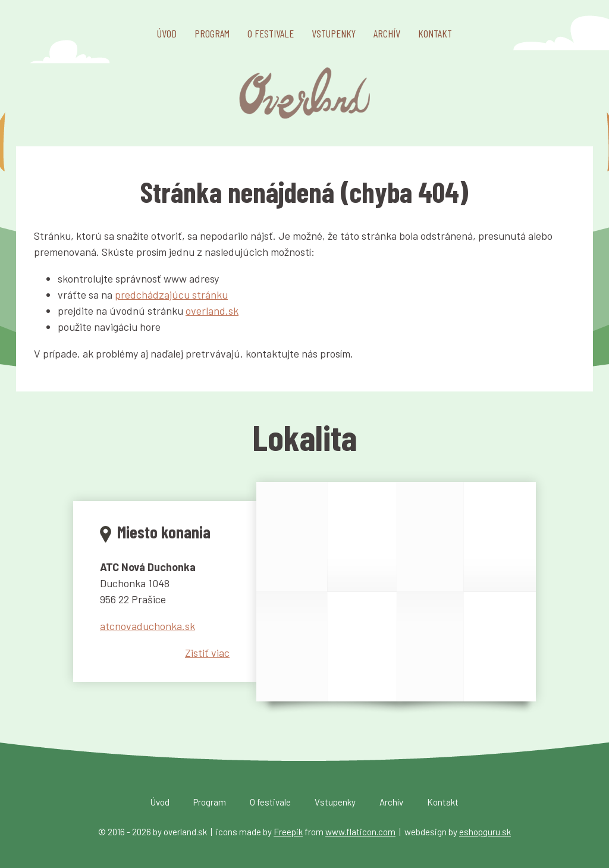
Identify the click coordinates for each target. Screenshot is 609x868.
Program (212, 33)
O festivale (271, 33)
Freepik (288, 832)
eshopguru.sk (485, 832)
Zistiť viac (207, 653)
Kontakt (435, 33)
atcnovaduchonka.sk (147, 626)
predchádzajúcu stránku (171, 294)
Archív (387, 33)
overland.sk (212, 311)
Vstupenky (334, 33)
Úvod (167, 33)
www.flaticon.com (360, 832)
